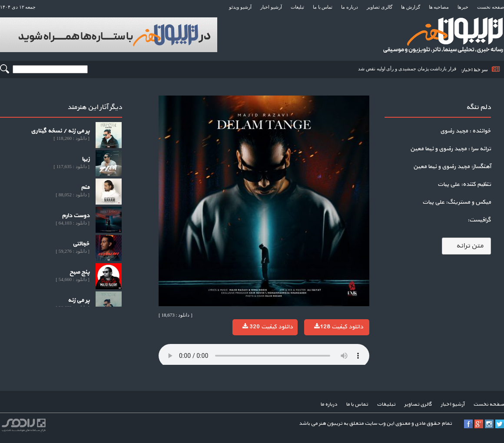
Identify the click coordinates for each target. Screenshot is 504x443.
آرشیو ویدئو (240, 7)
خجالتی (81, 244)
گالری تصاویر (380, 7)
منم (85, 187)
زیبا (86, 159)
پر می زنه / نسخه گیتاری (60, 131)
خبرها (463, 7)
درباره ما (350, 7)
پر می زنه (79, 300)
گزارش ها (411, 7)
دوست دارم (76, 216)
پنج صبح (80, 272)
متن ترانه (466, 246)
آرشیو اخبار (271, 7)
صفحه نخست (491, 7)
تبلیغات (297, 7)
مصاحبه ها (439, 7)
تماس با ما (323, 7)
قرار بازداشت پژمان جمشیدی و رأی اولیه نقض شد (407, 69)
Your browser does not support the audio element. (264, 356)
